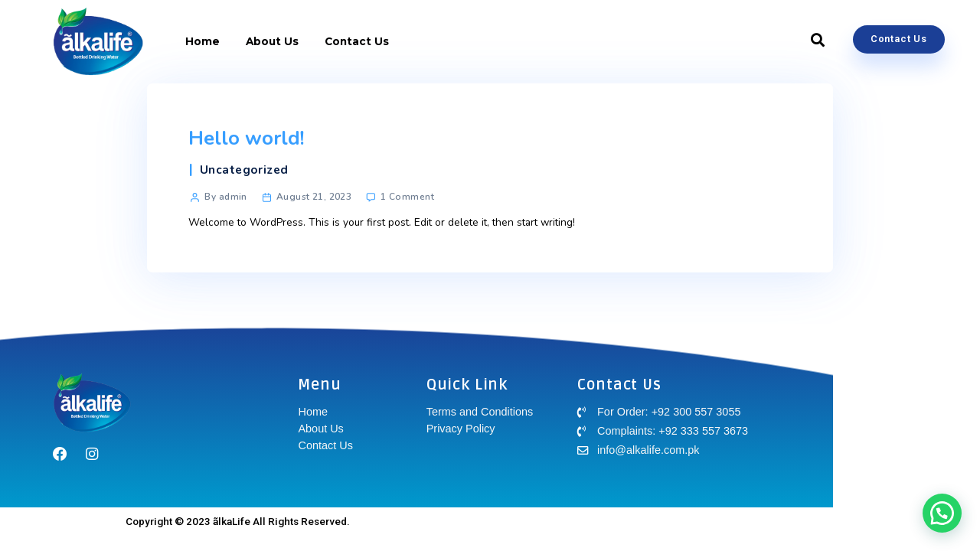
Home (203, 41)
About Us (272, 41)
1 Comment (407, 197)
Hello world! (246, 138)
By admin (225, 197)
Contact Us (357, 41)
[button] (818, 41)
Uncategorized (244, 170)
